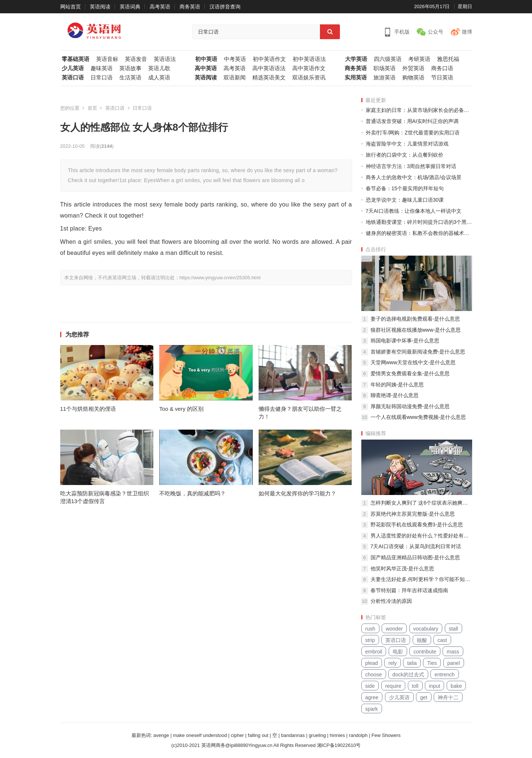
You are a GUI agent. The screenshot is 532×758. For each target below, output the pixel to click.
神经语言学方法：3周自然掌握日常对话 (411, 166)
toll (415, 686)
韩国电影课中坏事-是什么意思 (405, 341)
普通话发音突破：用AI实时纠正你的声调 (412, 121)
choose (374, 675)
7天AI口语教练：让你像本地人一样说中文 (414, 211)
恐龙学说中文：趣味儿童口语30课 (405, 200)
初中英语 (206, 59)
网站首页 (71, 7)
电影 (398, 652)
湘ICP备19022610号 (339, 745)
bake (456, 686)
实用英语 (356, 78)
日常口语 (102, 78)
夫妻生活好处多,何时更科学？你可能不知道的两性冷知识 (421, 579)
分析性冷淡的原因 (391, 601)
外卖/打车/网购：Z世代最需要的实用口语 (413, 133)
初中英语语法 (309, 59)
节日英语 (442, 78)
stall (453, 629)
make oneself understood (200, 735)
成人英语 (159, 78)
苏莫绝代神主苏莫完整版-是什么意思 (413, 514)
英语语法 (165, 59)
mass (453, 652)
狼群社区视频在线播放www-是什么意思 (416, 330)
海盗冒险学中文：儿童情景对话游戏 (407, 144)
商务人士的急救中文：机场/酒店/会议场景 (414, 177)
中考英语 (235, 59)
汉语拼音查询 (225, 7)
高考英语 (160, 7)
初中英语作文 (269, 59)
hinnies (337, 735)
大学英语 (356, 59)
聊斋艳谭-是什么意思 (395, 395)
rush (370, 629)
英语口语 (73, 78)
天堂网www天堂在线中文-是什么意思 (413, 362)
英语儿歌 (159, 68)
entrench (444, 675)
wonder (394, 629)
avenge (161, 735)
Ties (432, 663)
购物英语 (413, 78)
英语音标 (107, 59)
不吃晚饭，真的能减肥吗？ (192, 493)
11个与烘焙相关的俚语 (88, 409)
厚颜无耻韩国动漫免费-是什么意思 (410, 406)
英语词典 (130, 7)
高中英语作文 (309, 68)
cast (442, 640)
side (370, 686)
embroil (374, 652)
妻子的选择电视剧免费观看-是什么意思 (415, 319)
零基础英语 (76, 59)
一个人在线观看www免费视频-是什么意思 (418, 417)
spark (372, 709)
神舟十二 (448, 697)
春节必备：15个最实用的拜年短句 (405, 188)
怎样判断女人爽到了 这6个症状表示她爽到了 (421, 503)
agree (372, 697)
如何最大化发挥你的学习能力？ (297, 493)
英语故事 (130, 68)
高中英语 (206, 68)
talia (412, 663)
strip (370, 640)
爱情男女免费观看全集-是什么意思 (410, 373)
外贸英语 (413, 68)
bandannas (293, 735)
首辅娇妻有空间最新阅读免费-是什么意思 (418, 352)
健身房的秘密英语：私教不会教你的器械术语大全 (419, 233)
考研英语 (419, 59)
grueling (317, 735)
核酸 (422, 640)
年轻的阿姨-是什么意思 (397, 385)
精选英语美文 (269, 78)
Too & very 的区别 (181, 409)
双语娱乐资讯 (309, 78)
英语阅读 (100, 7)
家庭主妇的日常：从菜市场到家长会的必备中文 (419, 110)
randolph (358, 735)
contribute (425, 652)
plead (372, 663)
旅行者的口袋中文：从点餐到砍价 (405, 155)
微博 (467, 32)
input (434, 686)
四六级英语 (388, 59)
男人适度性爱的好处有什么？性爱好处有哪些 (421, 536)
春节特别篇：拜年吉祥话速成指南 (409, 590)
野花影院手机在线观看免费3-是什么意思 (417, 525)
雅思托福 (448, 59)
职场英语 (385, 68)
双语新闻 (235, 78)
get (424, 697)
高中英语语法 (269, 68)
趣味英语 (102, 68)
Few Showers (386, 735)
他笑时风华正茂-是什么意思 (403, 568)
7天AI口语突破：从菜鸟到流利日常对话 (416, 546)
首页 (92, 108)
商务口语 (442, 68)
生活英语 (130, 78)
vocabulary (426, 629)
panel (454, 663)
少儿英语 (73, 68)
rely (393, 663)
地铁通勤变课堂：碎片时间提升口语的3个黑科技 (419, 222)
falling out (258, 735)
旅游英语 (385, 78)
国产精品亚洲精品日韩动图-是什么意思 (415, 557)
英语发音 (136, 59)
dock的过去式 (408, 675)
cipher (237, 735)
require (393, 686)
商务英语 (190, 7)
